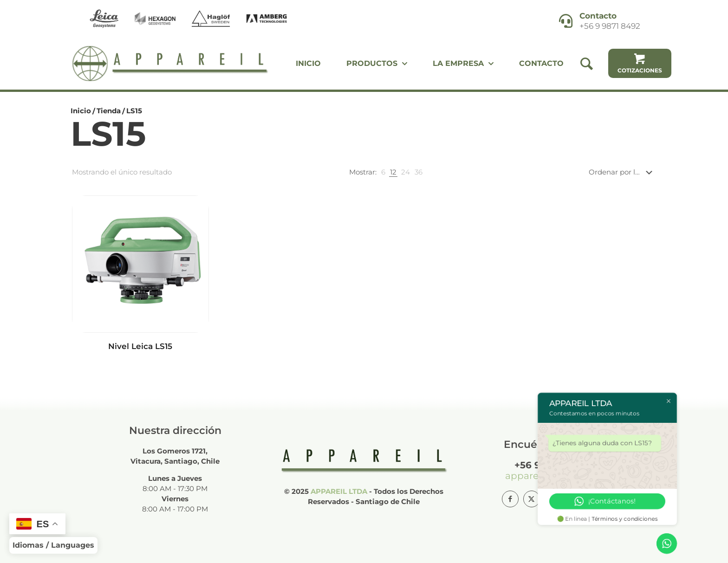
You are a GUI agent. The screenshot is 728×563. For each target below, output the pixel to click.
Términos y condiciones (625, 519)
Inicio (81, 111)
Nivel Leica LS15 (140, 346)
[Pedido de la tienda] (622, 172)
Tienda (109, 111)
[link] (383, 172)
